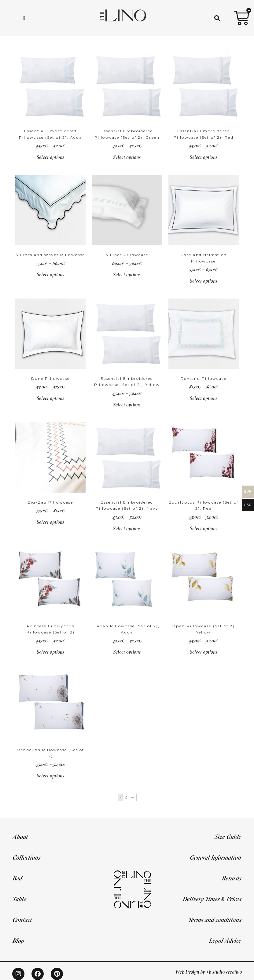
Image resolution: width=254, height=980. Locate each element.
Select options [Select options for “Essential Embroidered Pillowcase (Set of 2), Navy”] (127, 528)
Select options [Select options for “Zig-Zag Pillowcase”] (50, 522)
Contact (22, 920)
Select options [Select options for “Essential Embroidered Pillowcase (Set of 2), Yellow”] (127, 405)
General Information (215, 857)
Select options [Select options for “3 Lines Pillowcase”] (127, 274)
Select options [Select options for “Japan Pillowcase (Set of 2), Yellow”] (204, 652)
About (20, 837)
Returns (231, 878)
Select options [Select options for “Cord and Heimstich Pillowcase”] (204, 281)
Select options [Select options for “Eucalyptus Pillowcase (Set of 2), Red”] (204, 528)
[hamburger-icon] (24, 18)
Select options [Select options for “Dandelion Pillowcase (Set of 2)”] (50, 776)
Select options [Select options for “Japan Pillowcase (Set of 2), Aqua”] (127, 652)
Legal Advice (225, 940)
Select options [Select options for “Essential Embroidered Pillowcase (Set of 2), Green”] (127, 157)
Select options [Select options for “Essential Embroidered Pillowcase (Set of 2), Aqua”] (50, 157)
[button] (217, 18)
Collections (26, 857)
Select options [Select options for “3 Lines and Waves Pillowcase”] (50, 274)
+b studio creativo (224, 972)
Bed (17, 878)
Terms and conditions (214, 920)
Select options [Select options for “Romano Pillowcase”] (204, 398)
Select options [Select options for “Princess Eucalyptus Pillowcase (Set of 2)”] (50, 652)
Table (19, 899)
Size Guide (228, 837)
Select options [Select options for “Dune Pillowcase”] (50, 398)
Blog (18, 940)
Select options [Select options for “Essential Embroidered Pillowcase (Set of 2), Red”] (204, 157)
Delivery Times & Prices (212, 899)
